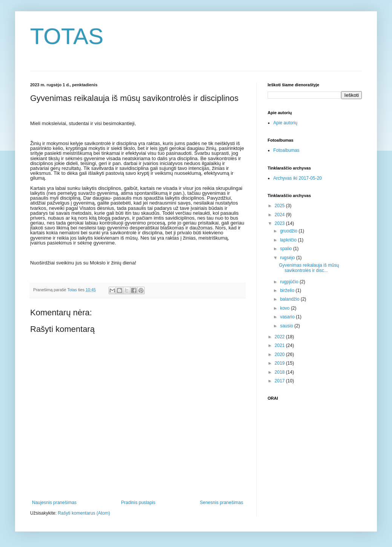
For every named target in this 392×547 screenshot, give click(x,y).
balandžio (290, 299)
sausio (287, 326)
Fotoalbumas (286, 150)
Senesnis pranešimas (221, 503)
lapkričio (289, 240)
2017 (280, 381)
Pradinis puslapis (138, 503)
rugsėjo (288, 258)
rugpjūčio (290, 282)
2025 (280, 206)
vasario (288, 317)
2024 (280, 215)
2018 (280, 372)
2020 (280, 354)
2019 (280, 363)
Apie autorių (285, 123)
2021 (280, 345)
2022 (280, 337)
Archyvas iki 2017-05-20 (298, 178)
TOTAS (67, 36)
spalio (287, 249)
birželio (288, 290)
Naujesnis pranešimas (54, 503)
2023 (280, 223)
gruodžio (289, 231)
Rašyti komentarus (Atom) (84, 513)
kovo (286, 308)
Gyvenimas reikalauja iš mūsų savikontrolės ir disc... (309, 268)
